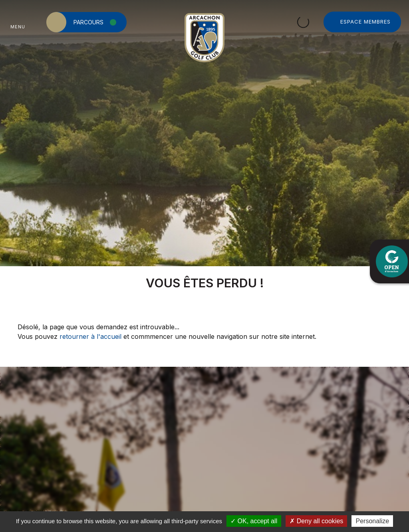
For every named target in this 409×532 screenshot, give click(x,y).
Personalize (372, 521)
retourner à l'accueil (90, 336)
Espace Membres (365, 22)
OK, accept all (254, 521)
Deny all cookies (316, 521)
